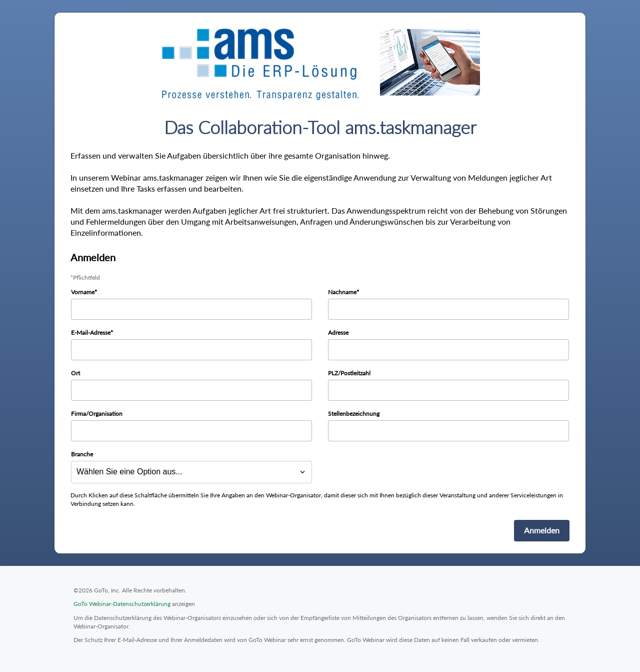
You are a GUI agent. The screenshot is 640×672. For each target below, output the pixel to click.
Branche (82, 454)
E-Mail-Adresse (91, 332)
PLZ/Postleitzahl (349, 373)
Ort (75, 373)
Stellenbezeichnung (354, 414)
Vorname (83, 292)
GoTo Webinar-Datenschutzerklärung (122, 604)
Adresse (338, 332)
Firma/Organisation (97, 414)
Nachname (342, 292)
